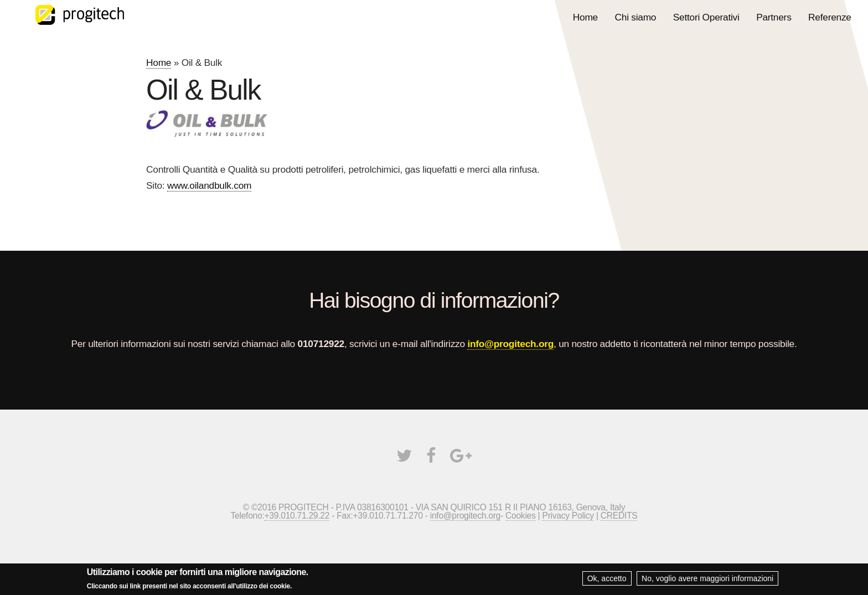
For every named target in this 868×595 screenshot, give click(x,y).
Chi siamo (636, 17)
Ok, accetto (607, 581)
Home (585, 17)
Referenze (830, 17)
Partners (774, 17)
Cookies (521, 516)
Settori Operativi (706, 17)
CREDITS (619, 516)
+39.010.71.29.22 (297, 516)
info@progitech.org (510, 344)
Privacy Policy (568, 516)
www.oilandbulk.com (209, 185)
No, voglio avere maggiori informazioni (707, 581)
